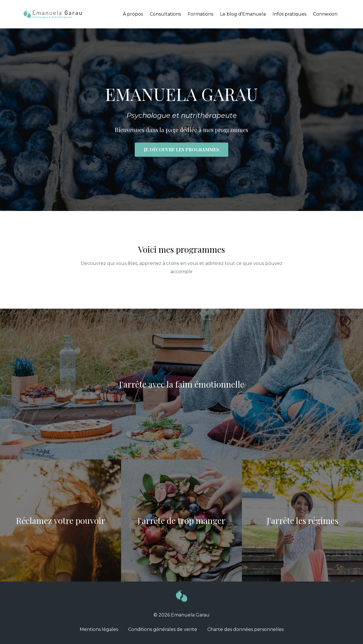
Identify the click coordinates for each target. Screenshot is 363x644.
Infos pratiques (289, 14)
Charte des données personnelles (245, 629)
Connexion (325, 14)
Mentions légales (99, 629)
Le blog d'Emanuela (243, 14)
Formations (201, 14)
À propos (133, 14)
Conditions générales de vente (163, 629)
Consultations (165, 14)
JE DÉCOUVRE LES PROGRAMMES (181, 149)
